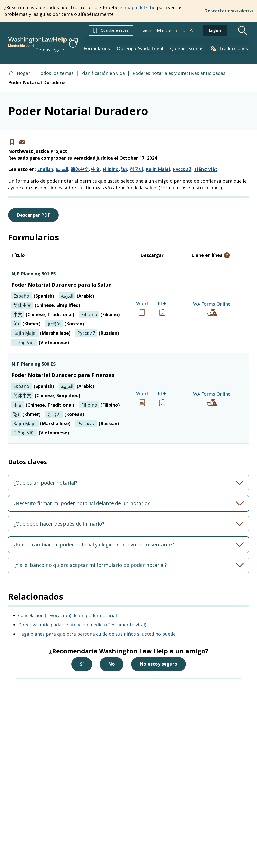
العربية (62, 164)
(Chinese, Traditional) (43, 309)
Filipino (111, 164)
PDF (162, 303)
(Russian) (97, 327)
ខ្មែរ (124, 164)
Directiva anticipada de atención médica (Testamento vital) (82, 619)
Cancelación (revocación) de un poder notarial (68, 610)
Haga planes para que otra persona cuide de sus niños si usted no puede (97, 628)
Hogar (23, 68)
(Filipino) (99, 309)
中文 (96, 164)
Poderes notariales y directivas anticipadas (179, 68)
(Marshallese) (41, 327)
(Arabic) (76, 290)
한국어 (136, 164)
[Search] (243, 30)
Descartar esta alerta (229, 11)
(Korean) (65, 318)
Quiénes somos (190, 45)
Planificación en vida (103, 68)
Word (142, 303)
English (215, 30)
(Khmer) (26, 318)
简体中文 (80, 164)
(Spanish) (33, 290)
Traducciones (230, 45)
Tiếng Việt (206, 164)
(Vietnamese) (40, 337)
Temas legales (63, 45)
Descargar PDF (33, 209)
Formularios (104, 45)
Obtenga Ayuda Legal (145, 45)
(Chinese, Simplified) (46, 300)
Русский (182, 164)
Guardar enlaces (111, 30)
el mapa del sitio (138, 7)
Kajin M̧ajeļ (158, 164)
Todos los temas (56, 68)
